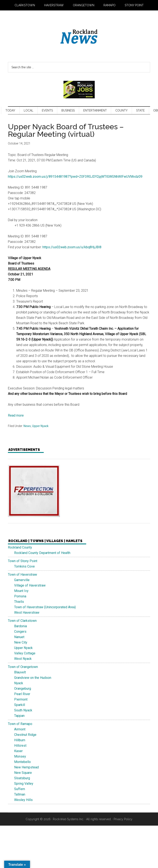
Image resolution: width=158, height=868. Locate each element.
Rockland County (20, 547)
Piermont (21, 699)
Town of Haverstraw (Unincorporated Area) (45, 607)
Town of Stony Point (23, 561)
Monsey (20, 756)
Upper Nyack (40, 426)
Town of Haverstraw (22, 575)
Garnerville (22, 580)
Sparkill (20, 705)
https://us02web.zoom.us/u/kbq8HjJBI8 (72, 247)
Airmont (20, 729)
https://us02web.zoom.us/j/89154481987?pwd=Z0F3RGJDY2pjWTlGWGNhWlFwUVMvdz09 (75, 177)
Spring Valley (24, 784)
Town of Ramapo (20, 724)
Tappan (19, 716)
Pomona (20, 596)
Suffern (20, 789)
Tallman (20, 794)
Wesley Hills (23, 800)
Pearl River (22, 694)
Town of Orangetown (23, 667)
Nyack (19, 683)
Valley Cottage (25, 653)
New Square (23, 773)
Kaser (18, 751)
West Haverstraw (27, 613)
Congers (20, 632)
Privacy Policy (123, 819)
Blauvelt (20, 672)
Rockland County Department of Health (42, 553)
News (27, 426)
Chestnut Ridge (25, 735)
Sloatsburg (22, 778)
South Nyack (23, 710)
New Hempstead (26, 767)
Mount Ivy (21, 591)
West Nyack (23, 659)
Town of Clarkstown (22, 621)
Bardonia (21, 626)
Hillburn (20, 740)
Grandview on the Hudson (33, 678)
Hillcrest (20, 746)
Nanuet (19, 637)
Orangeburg (23, 689)
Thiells (19, 602)
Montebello (22, 762)
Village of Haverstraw (30, 585)
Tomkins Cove (24, 566)
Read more (16, 415)
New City (21, 642)
